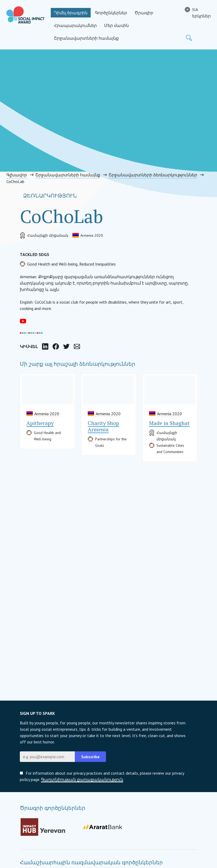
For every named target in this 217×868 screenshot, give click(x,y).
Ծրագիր (144, 13)
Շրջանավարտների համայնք (86, 38)
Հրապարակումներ (75, 25)
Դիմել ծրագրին (71, 13)
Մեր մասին (116, 25)
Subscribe (90, 757)
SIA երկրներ (201, 13)
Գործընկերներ (111, 13)
